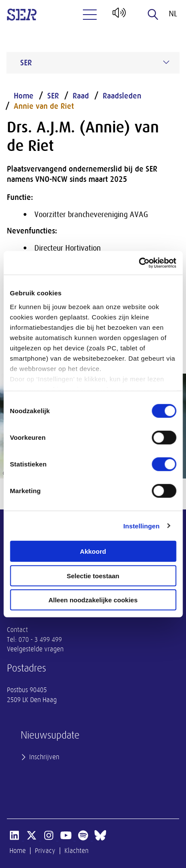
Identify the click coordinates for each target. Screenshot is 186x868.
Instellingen (142, 526)
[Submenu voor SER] (166, 62)
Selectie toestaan (93, 575)
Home (24, 96)
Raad (81, 96)
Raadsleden (122, 96)
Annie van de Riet (44, 106)
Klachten (76, 851)
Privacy (45, 851)
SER (53, 96)
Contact (17, 630)
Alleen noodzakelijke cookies (93, 600)
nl (173, 14)
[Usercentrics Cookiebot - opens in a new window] (139, 263)
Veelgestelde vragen (35, 649)
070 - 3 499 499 (40, 640)
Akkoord (93, 551)
